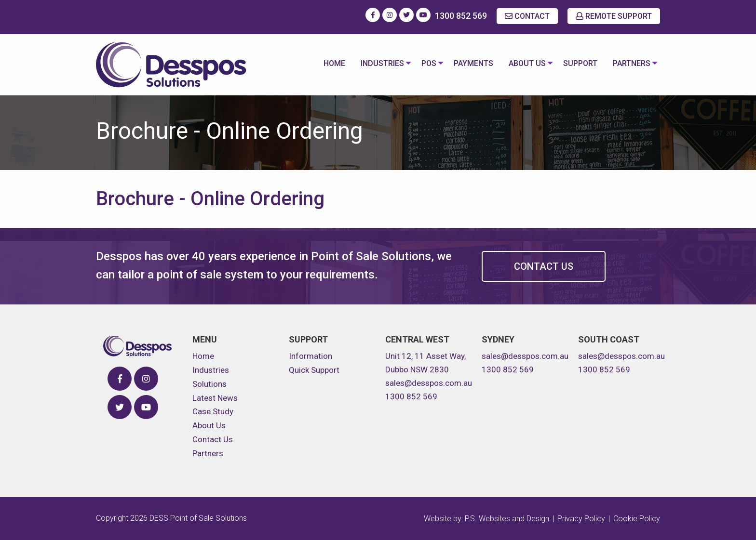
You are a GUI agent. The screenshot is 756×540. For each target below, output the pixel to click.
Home (327, 63)
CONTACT (527, 16)
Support (578, 63)
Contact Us (544, 266)
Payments (470, 63)
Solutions (209, 384)
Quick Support (314, 370)
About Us (523, 63)
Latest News (215, 398)
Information (310, 356)
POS (423, 63)
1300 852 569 (461, 16)
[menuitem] (327, 65)
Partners (630, 63)
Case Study (213, 411)
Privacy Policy (581, 519)
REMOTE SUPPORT (614, 16)
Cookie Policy (637, 519)
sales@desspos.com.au (429, 383)
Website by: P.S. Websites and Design (486, 519)
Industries (375, 63)
